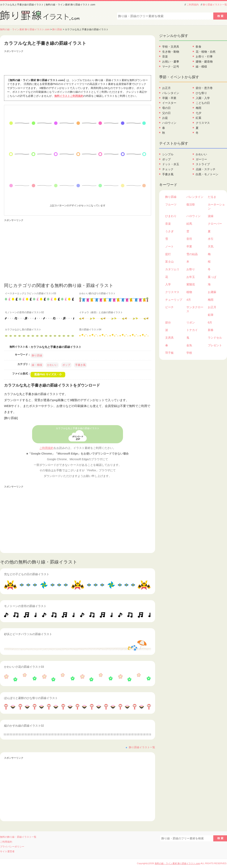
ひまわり (171, 216)
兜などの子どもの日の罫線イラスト (27, 574)
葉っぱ (212, 277)
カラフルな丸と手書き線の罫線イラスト (78, 428)
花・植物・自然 (206, 52)
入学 (168, 284)
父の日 (166, 113)
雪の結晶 (192, 254)
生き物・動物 (171, 52)
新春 (211, 330)
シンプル (168, 154)
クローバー (215, 224)
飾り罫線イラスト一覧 (215, 5)
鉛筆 (211, 315)
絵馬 (189, 224)
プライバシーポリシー (12, 847)
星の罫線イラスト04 (90, 330)
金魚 (189, 345)
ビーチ (169, 307)
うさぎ (169, 231)
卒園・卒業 (169, 98)
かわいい (52, 365)
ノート (169, 246)
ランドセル (215, 338)
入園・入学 (203, 98)
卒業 (189, 246)
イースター (169, 103)
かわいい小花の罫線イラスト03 (24, 667)
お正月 (166, 88)
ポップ (66, 365)
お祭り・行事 (204, 56)
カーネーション (216, 207)
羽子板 (169, 353)
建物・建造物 (204, 62)
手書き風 (80, 365)
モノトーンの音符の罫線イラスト (25, 606)
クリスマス (203, 123)
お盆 (165, 118)
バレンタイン (171, 93)
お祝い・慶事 (171, 62)
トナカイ (192, 330)
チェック (168, 169)
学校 (189, 353)
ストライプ (203, 164)
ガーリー (201, 159)
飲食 (199, 47)
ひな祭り (201, 93)
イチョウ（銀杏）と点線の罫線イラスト (101, 312)
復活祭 (191, 204)
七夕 (199, 113)
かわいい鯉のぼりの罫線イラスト (97, 293)
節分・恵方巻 (204, 88)
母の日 (166, 108)
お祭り (191, 269)
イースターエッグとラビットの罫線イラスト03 (30, 293)
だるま (212, 197)
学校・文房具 (171, 47)
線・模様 (37, 365)
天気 (211, 246)
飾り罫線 (57, 29)
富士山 (169, 262)
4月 (189, 300)
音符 (189, 239)
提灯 (168, 254)
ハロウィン (169, 123)
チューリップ (174, 300)
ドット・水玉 (171, 164)
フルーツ (171, 204)
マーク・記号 (171, 67)
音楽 (165, 56)
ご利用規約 (193, 5)
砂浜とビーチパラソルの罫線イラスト (28, 634)
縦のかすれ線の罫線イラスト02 (24, 726)
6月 (210, 322)
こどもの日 (203, 103)
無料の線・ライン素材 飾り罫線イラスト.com (25, 29)
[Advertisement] (78, 63)
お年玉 (191, 277)
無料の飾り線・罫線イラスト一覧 (18, 837)
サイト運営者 (7, 851)
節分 (168, 322)
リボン (191, 322)
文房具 (169, 338)
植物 (189, 292)
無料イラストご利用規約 (69, 96)
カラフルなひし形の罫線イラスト (23, 330)
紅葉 (199, 118)
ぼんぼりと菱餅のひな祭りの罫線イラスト (31, 698)
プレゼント (215, 345)
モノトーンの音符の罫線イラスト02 (24, 312)
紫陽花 (191, 284)
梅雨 (199, 108)
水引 (211, 239)
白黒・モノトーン (207, 174)
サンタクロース (195, 309)
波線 (211, 216)
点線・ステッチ (206, 169)
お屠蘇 (212, 292)
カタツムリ (172, 269)
